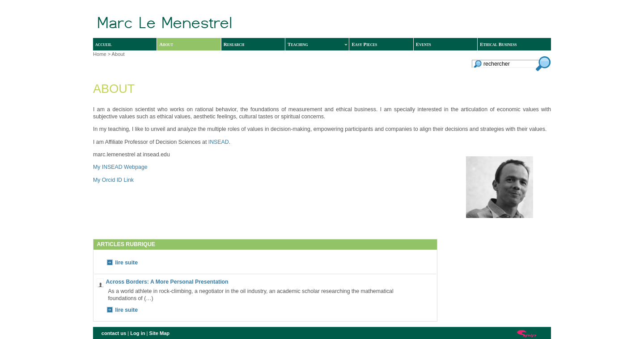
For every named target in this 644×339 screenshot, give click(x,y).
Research (234, 44)
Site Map (160, 333)
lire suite (126, 263)
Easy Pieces (364, 44)
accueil (104, 44)
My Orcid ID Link (113, 180)
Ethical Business (498, 44)
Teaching (317, 44)
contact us (114, 333)
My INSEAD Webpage (120, 167)
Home (100, 54)
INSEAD (219, 142)
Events (424, 44)
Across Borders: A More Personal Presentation (167, 282)
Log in (138, 333)
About (166, 44)
